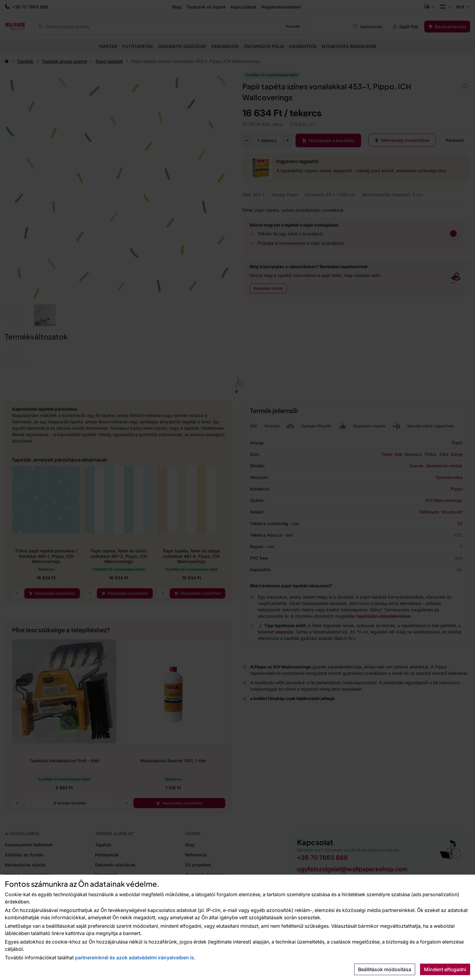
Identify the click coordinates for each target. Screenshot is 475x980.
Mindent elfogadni (445, 969)
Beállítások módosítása (385, 969)
